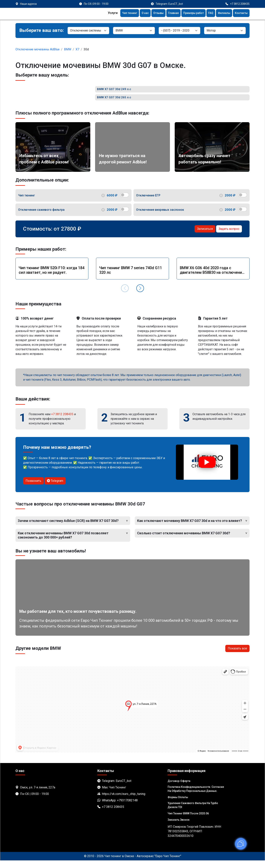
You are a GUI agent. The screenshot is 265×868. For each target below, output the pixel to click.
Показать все (237, 656)
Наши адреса (28, 4)
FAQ (208, 13)
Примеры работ (189, 13)
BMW (68, 49)
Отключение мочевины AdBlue (38, 49)
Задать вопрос (229, 236)
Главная (167, 13)
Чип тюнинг (119, 13)
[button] (140, 296)
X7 (77, 49)
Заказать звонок (179, 827)
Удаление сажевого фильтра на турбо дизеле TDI (193, 813)
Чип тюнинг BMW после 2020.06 (188, 821)
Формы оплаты (178, 805)
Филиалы (222, 13)
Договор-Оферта (179, 788)
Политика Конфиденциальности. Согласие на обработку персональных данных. (196, 796)
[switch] (125, 202)
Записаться (205, 236)
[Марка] (134, 31)
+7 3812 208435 (62, 422)
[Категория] (88, 31)
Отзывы (150, 13)
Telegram (55, 488)
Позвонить (33, 488)
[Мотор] (225, 31)
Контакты (240, 13)
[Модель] (179, 31)
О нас (136, 13)
